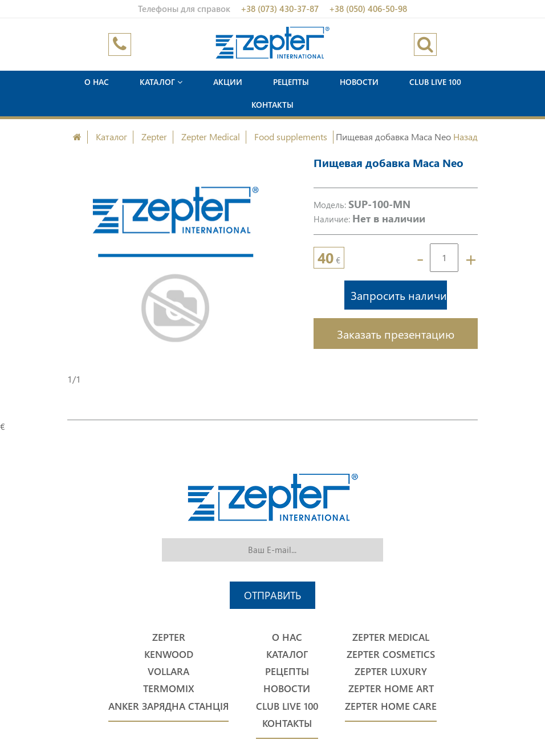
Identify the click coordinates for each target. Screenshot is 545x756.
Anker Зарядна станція (168, 706)
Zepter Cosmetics (391, 654)
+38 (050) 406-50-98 (368, 9)
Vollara (168, 671)
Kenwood (169, 654)
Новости (359, 82)
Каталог (161, 82)
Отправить (272, 595)
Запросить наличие (399, 295)
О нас (97, 82)
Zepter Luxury (391, 671)
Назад (465, 137)
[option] (176, 264)
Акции (228, 82)
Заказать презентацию (396, 334)
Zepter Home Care (391, 706)
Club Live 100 (435, 82)
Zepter (154, 137)
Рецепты (291, 82)
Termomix (169, 688)
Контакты (272, 105)
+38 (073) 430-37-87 (280, 9)
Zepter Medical (211, 137)
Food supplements (291, 137)
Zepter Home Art (391, 688)
